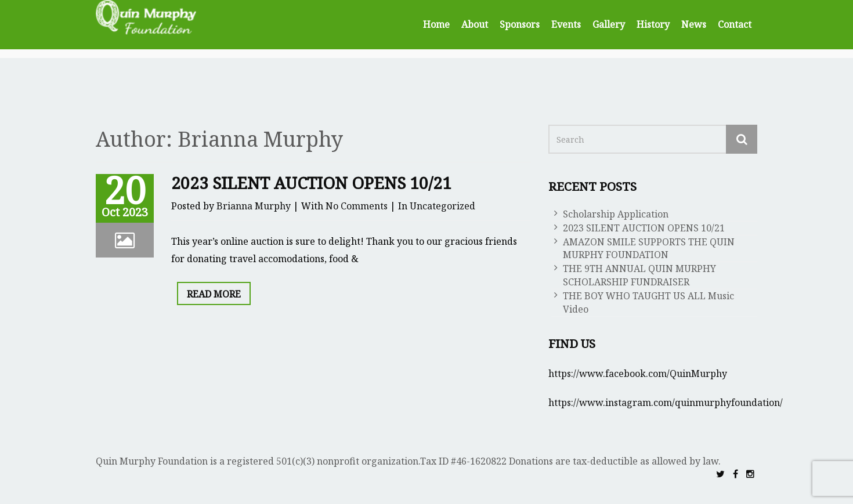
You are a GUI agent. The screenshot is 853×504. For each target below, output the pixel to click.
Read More (214, 294)
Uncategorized (442, 206)
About (475, 24)
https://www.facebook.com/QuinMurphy (638, 374)
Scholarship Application (616, 214)
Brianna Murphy (254, 206)
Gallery (609, 24)
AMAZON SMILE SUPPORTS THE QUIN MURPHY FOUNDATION (649, 249)
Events (566, 24)
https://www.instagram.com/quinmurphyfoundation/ (666, 403)
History (653, 24)
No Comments (357, 206)
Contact (735, 24)
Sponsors (520, 24)
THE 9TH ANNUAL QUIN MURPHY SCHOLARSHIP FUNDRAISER (639, 275)
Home (436, 24)
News (694, 24)
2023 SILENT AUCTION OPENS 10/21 (311, 183)
